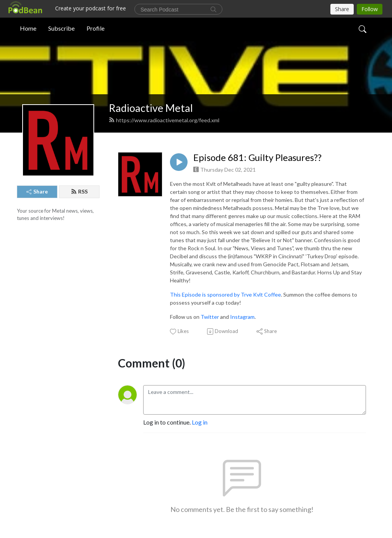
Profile (96, 28)
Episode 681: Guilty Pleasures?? (257, 157)
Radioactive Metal (151, 108)
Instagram (242, 317)
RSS (79, 191)
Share (37, 191)
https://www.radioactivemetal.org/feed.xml (164, 120)
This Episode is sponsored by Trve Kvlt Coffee (225, 294)
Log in (200, 422)
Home (28, 28)
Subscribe (61, 28)
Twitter (210, 317)
